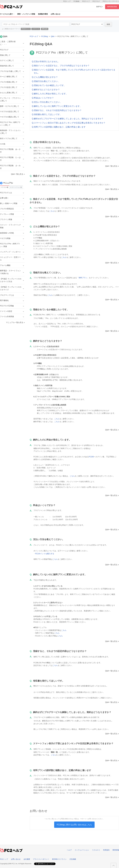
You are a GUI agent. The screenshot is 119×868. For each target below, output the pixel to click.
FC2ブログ (96, 1)
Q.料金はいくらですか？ (43, 98)
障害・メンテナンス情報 (26, 14)
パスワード (36, 29)
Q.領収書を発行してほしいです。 (47, 114)
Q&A (53, 36)
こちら (52, 211)
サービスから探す (7, 14)
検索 (108, 24)
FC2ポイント (26, 29)
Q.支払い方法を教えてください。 (47, 102)
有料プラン (83, 278)
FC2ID (91, 457)
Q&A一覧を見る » (112, 166)
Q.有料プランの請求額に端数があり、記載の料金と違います (59, 127)
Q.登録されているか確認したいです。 (49, 85)
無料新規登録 (112, 7)
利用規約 (106, 850)
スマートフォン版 (16, 187)
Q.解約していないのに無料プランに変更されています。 (57, 106)
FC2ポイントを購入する (45, 554)
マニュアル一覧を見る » (15, 322)
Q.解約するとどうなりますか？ (46, 90)
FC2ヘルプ (34, 36)
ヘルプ (69, 850)
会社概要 (27, 859)
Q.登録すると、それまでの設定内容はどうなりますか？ (57, 110)
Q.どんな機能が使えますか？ (45, 77)
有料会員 (45, 29)
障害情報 (116, 850)
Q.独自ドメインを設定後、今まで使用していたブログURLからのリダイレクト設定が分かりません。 (74, 71)
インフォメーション (82, 850)
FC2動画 (76, 1)
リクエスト (96, 850)
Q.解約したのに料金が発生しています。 (50, 94)
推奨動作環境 (43, 14)
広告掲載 (73, 859)
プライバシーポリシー (41, 859)
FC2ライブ (86, 1)
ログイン (99, 7)
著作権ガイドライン (59, 859)
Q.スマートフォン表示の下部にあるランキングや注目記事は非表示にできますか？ (69, 123)
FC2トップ (67, 1)
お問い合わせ (56, 14)
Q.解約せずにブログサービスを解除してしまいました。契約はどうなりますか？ (68, 119)
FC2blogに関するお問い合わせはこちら (74, 825)
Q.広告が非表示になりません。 (46, 62)
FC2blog (45, 36)
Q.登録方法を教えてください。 (46, 81)
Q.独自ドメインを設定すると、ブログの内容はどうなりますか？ (61, 66)
